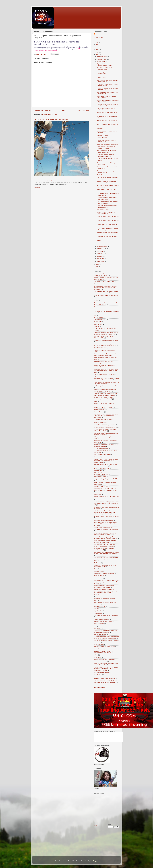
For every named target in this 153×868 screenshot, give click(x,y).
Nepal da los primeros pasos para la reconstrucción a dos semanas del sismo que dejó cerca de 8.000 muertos (105, 591)
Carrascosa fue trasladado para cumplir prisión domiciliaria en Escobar (105, 355)
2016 (97, 50)
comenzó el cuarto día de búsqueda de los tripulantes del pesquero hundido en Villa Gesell (106, 371)
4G (95, 309)
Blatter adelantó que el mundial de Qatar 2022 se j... (107, 97)
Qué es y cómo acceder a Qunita (103, 621)
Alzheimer (97, 326)
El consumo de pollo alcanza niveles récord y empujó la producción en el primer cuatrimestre (106, 416)
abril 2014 (100, 256)
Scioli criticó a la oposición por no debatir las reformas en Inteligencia (105, 631)
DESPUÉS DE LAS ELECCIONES (104, 407)
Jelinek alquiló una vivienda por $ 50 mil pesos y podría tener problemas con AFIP (105, 490)
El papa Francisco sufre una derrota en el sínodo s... (107, 121)
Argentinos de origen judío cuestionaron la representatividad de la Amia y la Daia (106, 333)
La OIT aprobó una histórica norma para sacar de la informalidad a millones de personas (105, 524)
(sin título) (37, 188)
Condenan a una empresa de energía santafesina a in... (108, 105)
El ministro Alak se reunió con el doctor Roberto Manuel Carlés (105, 430)
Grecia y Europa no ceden (101, 468)
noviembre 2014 (102, 59)
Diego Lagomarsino (99, 410)
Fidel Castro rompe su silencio (102, 455)
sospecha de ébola (102, 135)
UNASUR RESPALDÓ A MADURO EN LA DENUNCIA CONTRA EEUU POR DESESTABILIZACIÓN (106, 669)
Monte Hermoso (98, 578)
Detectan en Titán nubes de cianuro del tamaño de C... (107, 237)
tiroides (96, 655)
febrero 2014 (101, 259)
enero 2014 (101, 261)
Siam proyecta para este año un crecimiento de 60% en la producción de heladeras (106, 637)
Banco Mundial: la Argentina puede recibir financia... (107, 172)
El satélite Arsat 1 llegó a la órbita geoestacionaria (106, 69)
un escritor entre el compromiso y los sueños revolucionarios (104, 660)
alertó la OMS (98, 322)
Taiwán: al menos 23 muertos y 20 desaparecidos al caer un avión (103, 652)
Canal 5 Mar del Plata (41, 15)
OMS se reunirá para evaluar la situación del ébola (106, 109)
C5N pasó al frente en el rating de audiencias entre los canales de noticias (105, 345)
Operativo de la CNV (103, 243)
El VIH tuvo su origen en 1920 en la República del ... (107, 206)
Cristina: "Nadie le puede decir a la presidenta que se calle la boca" (104, 398)
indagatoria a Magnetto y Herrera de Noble (106, 479)
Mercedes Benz (98, 571)
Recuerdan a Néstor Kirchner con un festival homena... (107, 85)
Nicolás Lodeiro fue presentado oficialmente (106, 595)
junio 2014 (100, 254)
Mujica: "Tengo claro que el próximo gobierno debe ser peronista (104, 586)
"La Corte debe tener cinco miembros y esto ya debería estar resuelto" (106, 292)
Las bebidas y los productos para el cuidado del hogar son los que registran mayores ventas (106, 559)
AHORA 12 (100, 241)
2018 (97, 45)
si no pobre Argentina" (100, 634)
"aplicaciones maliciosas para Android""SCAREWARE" (102, 275)
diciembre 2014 (102, 57)
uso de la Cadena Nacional (101, 672)
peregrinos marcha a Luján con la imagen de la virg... (106, 190)
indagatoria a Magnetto (100, 477)
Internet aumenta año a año (102, 486)
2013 (97, 264)
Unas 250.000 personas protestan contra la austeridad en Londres (106, 664)
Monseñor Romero (99, 576)
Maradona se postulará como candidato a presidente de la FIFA (105, 566)
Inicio (64, 110)
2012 (97, 267)
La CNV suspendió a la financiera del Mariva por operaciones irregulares (57, 43)
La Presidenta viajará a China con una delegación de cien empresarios (105, 534)
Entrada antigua (83, 110)
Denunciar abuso (100, 687)
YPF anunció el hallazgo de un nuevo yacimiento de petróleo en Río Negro (104, 678)
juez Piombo (97, 494)
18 (94, 307)
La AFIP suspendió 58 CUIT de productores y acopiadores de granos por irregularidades (106, 497)
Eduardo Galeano (99, 412)
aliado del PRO (98, 324)
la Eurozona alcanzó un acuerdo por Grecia (106, 516)
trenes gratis (97, 657)
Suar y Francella (98, 649)
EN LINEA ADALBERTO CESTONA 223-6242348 (51, 120)
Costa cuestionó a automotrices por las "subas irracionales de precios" (105, 390)
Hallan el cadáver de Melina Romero (45, 181)
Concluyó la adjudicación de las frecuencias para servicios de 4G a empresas (106, 379)
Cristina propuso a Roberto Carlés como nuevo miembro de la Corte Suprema (105, 394)
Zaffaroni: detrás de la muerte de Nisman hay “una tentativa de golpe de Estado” (105, 682)
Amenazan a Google (103, 210)
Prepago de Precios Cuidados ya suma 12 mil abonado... (106, 182)
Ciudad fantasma (102, 175)
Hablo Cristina (98, 471)
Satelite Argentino (102, 138)
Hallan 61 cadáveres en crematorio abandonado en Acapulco (104, 474)
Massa (96, 569)
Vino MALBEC (98, 675)
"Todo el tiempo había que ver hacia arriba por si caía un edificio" (106, 304)
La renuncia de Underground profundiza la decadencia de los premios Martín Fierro (106, 538)
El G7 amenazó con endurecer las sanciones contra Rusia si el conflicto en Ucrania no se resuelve (105, 421)
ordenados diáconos (99, 606)
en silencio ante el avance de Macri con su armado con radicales (106, 445)
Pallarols (96, 609)
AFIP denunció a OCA (100, 320)
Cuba (95, 401)
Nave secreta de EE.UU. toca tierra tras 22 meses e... (107, 117)
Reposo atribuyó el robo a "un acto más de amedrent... (107, 113)
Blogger (96, 861)
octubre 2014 (101, 62)
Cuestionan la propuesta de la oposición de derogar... (105, 155)
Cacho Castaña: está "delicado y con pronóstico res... (107, 93)
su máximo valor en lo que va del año (104, 647)
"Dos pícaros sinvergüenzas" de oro (104, 284)
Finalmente (97, 457)
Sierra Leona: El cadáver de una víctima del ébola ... (106, 147)
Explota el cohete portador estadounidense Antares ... (105, 65)
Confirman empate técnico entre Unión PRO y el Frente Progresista (106, 383)
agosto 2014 (101, 249)
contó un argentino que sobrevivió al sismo (106, 386)
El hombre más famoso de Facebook (107, 144)
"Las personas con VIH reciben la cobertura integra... (106, 151)
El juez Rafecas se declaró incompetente (105, 427)
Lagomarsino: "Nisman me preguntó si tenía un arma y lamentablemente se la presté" (106, 553)
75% (95, 315)
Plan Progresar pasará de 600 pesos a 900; (106, 615)
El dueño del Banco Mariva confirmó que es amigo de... (107, 202)
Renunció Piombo (99, 624)
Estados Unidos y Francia (101, 448)
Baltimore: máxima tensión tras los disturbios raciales (103, 337)
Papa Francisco (98, 611)
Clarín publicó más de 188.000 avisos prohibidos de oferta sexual (104, 366)
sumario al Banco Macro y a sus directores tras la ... (106, 213)
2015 (97, 52)
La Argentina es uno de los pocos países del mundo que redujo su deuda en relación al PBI (106, 503)
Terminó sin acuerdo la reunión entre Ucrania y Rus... (107, 89)
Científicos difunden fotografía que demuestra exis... (107, 198)
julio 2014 (100, 251)
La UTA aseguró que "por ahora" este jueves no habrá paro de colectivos (104, 545)
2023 (97, 42)
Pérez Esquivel (98, 613)
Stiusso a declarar (99, 644)
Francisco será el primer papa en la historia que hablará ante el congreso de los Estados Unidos (106, 461)
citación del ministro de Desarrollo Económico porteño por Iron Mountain (104, 362)
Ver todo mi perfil (98, 37)
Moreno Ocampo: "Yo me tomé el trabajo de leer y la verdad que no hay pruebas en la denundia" (106, 582)
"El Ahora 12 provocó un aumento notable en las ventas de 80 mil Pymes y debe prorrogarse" (106, 288)
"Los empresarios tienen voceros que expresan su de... (108, 81)
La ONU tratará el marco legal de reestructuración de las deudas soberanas (106, 528)
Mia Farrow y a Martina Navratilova (104, 573)
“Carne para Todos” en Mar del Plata (104, 282)
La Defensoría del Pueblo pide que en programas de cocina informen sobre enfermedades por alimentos (104, 512)
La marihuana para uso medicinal (103, 520)
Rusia (95, 626)
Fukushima (100, 129)
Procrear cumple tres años (101, 619)
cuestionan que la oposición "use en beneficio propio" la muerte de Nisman (105, 404)
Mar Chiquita (97, 563)
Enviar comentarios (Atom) (50, 114)
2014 (97, 55)
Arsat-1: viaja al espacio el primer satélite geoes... (106, 141)
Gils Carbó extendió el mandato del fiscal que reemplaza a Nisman (105, 465)
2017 (97, 47)
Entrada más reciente (43, 110)
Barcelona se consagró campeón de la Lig (106, 340)
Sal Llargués (97, 628)
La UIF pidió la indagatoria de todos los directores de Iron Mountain (105, 541)
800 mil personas (99, 317)
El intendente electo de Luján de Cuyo (105, 425)
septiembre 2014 (102, 246)
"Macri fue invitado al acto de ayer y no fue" (106, 295)
